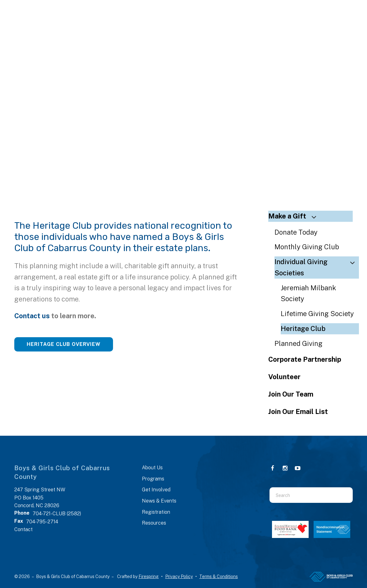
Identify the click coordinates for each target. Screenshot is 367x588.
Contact (23, 529)
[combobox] (303, 495)
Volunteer (284, 377)
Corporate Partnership (305, 359)
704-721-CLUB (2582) (57, 514)
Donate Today (296, 232)
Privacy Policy (179, 577)
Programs (153, 479)
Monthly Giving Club (307, 247)
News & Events (159, 501)
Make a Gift (295, 216)
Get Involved (156, 490)
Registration (156, 512)
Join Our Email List (298, 411)
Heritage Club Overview (64, 344)
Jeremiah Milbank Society (308, 293)
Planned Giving (299, 343)
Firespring (149, 577)
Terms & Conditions (219, 577)
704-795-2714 (42, 522)
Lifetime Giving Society (317, 314)
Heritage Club (303, 328)
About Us (152, 468)
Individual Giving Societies (317, 267)
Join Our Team (291, 394)
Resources (154, 523)
